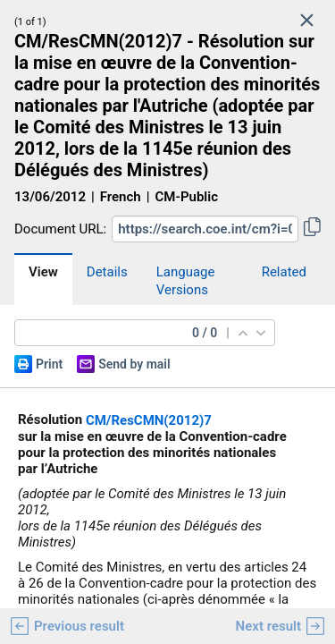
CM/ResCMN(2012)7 (149, 420)
